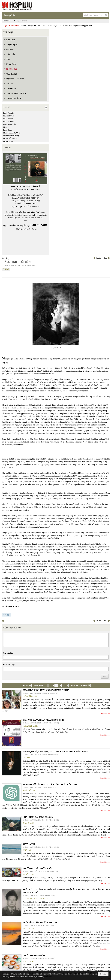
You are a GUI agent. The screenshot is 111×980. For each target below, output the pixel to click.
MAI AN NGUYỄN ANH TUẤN (35, 899)
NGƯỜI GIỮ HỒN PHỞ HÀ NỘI (37, 868)
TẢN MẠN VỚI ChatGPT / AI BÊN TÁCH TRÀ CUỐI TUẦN (50, 784)
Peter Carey (8, 130)
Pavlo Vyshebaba (10, 124)
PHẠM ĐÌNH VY (10, 139)
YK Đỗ (6, 269)
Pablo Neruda (8, 113)
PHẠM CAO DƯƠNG (12, 133)
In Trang (3, 621)
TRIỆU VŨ (27, 850)
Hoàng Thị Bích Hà (30, 696)
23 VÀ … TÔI (29, 844)
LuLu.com (41, 212)
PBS (5, 127)
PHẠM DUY (8, 141)
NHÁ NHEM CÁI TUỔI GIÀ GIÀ (38, 817)
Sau (106, 258)
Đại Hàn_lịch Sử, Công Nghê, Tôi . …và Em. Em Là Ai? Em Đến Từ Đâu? (55, 752)
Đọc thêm (104, 714)
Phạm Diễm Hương (11, 136)
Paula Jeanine (8, 121)
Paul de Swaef (9, 116)
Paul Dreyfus (8, 119)
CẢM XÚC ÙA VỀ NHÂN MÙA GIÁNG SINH (43, 720)
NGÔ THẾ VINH (29, 790)
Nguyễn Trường (29, 874)
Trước (99, 258)
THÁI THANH (28, 823)
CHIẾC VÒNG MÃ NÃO (34, 955)
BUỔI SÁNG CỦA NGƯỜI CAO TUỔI (40, 922)
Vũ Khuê (26, 758)
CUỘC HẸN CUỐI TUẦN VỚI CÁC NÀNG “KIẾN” (46, 690)
